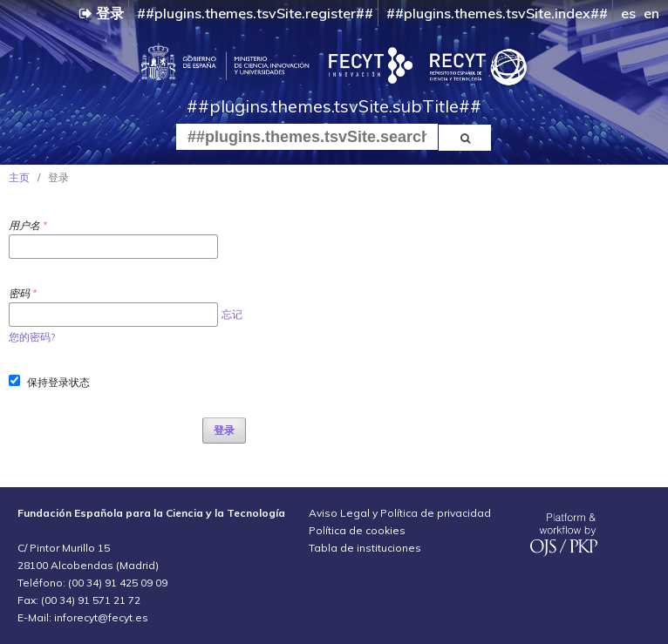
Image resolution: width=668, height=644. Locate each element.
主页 (19, 177)
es (628, 13)
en (651, 13)
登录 (102, 13)
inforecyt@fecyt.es (101, 617)
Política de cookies (357, 530)
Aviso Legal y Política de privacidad (400, 513)
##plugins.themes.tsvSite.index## (497, 13)
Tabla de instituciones (365, 548)
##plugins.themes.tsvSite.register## (255, 13)
